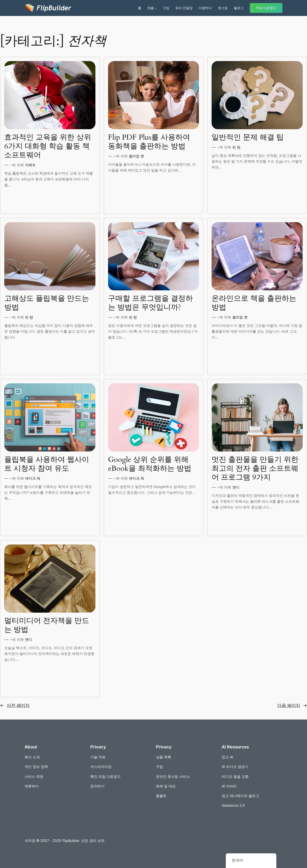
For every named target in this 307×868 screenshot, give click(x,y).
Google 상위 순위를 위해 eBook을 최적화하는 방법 (150, 464)
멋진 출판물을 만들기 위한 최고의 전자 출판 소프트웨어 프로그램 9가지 (255, 469)
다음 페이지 (292, 705)
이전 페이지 (15, 705)
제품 (151, 8)
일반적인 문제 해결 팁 (248, 137)
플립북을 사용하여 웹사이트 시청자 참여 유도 (47, 464)
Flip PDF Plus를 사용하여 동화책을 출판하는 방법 (149, 142)
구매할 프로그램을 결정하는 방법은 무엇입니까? (150, 303)
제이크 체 (33, 478)
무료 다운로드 (266, 8)
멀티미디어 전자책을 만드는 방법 (47, 625)
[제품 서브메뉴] (156, 8)
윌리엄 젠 (136, 156)
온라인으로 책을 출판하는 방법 (254, 303)
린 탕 (236, 147)
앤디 (236, 487)
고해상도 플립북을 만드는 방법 (47, 303)
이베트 (30, 165)
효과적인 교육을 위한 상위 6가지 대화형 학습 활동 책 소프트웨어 (48, 146)
